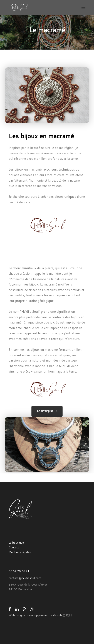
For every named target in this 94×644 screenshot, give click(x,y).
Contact (14, 547)
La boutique (16, 542)
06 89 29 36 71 (19, 571)
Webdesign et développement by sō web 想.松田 (40, 615)
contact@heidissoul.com (25, 578)
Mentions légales (20, 552)
